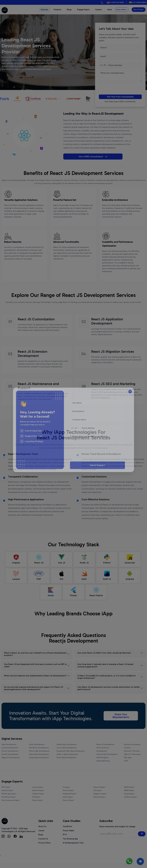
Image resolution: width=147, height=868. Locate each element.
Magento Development (11, 762)
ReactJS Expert (99, 802)
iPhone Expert (68, 795)
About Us (42, 831)
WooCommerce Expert (11, 805)
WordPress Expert (9, 802)
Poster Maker (69, 835)
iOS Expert (98, 795)
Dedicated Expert (70, 799)
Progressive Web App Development (71, 756)
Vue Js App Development (67, 753)
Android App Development (107, 759)
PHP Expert (6, 792)
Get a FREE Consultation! (83, 157)
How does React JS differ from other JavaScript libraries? (104, 658)
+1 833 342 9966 (117, 2)
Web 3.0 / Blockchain (132, 759)
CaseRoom (67, 831)
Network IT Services (132, 756)
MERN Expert (129, 795)
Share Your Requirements (121, 721)
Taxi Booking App (70, 844)
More (110, 10)
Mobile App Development (67, 749)
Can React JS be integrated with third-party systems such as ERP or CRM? (35, 670)
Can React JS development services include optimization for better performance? (109, 693)
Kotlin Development (37, 749)
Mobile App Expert (9, 799)
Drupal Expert (129, 799)
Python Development (10, 756)
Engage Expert (83, 10)
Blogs (69, 10)
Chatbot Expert (38, 799)
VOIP (126, 766)
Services (44, 10)
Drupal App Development (39, 762)
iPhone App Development (39, 756)
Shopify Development (10, 759)
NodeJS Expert (38, 795)
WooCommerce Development (103, 754)
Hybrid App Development (39, 759)
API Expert (36, 802)
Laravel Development (10, 753)
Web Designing (102, 762)
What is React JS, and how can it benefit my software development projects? (35, 659)
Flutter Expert (38, 805)
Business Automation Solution (132, 751)
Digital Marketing (103, 766)
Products (57, 10)
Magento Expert (100, 799)
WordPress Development (39, 753)
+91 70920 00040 (139, 2)
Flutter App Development (67, 762)
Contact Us (43, 844)
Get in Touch (139, 10)
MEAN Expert (129, 792)
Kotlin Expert (68, 802)
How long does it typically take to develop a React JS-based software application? (105, 670)
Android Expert (7, 795)
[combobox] (103, 65)
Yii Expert (66, 792)
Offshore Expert (130, 802)
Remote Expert (99, 792)
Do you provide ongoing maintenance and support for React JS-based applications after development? (34, 693)
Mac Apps (128, 762)
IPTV (65, 840)
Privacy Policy (44, 848)
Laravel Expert (38, 792)
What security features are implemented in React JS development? (35, 681)
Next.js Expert (68, 805)
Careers (99, 10)
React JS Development (105, 749)
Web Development (9, 749)
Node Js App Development (67, 759)
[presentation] (113, 88)
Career (41, 835)
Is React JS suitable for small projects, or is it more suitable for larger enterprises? (107, 682)
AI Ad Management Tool (73, 848)
